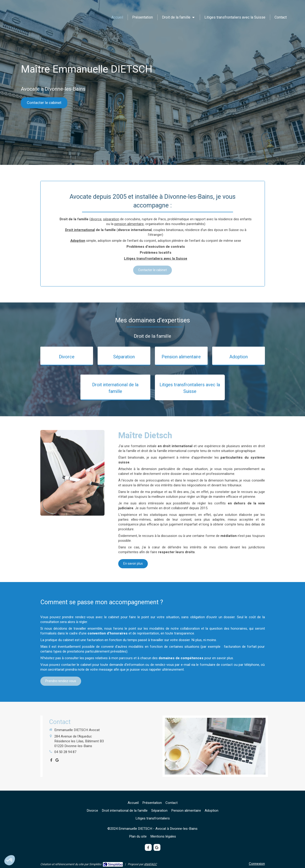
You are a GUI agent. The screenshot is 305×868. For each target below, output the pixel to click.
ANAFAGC (150, 864)
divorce (96, 219)
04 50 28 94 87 (65, 752)
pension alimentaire (129, 224)
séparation (111, 219)
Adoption (78, 241)
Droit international (80, 230)
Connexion (257, 864)
